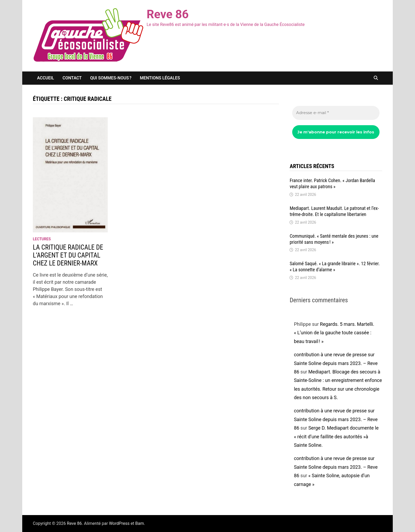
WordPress (119, 523)
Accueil (46, 78)
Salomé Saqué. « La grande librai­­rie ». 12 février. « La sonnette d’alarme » (335, 267)
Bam (140, 523)
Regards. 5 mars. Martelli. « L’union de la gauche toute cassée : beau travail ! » (334, 333)
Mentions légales (160, 78)
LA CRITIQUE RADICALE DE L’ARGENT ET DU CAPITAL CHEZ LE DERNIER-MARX (68, 255)
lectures (42, 239)
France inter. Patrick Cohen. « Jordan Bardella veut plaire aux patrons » (332, 183)
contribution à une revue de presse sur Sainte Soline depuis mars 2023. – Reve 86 (336, 363)
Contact (72, 78)
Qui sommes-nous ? (111, 78)
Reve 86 (168, 14)
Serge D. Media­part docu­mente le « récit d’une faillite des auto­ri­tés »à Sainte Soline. (336, 436)
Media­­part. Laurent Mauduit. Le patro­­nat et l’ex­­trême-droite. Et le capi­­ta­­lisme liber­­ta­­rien (334, 211)
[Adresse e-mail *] (336, 113)
